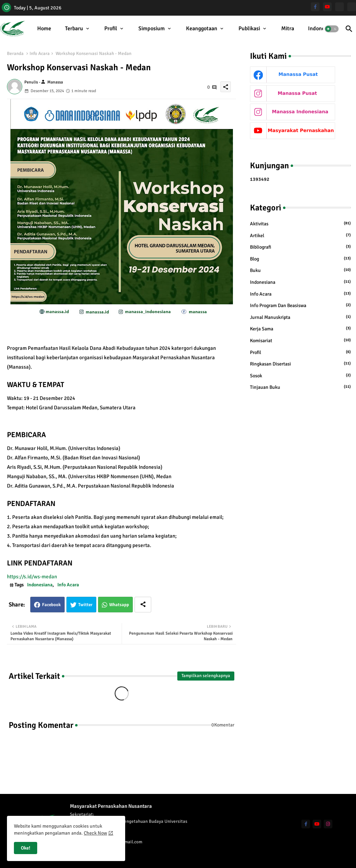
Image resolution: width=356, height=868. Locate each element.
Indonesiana (323, 29)
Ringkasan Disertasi (300, 364)
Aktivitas (300, 224)
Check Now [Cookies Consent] (95, 833)
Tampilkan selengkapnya (206, 676)
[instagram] (328, 824)
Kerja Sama (300, 329)
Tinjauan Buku (300, 387)
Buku (300, 270)
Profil (111, 29)
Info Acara (40, 54)
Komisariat (300, 340)
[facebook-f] (315, 7)
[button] (332, 29)
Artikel (300, 235)
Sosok (300, 376)
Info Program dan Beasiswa (300, 305)
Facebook (51, 605)
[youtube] (327, 7)
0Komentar (223, 725)
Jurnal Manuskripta (300, 317)
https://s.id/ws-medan (34, 577)
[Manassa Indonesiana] (352, 7)
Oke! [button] (26, 848)
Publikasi (249, 29)
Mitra (288, 29)
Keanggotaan (202, 29)
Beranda (15, 54)
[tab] (44, 29)
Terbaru (74, 29)
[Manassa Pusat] (339, 7)
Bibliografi (300, 247)
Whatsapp (119, 605)
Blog (300, 259)
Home (44, 29)
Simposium (152, 29)
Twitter (85, 605)
